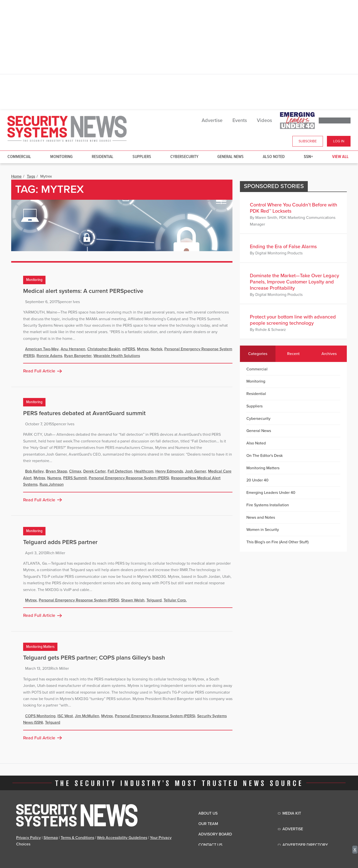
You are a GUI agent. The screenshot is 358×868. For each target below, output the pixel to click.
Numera (54, 478)
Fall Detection (120, 471)
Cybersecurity (184, 157)
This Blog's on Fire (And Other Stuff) (277, 542)
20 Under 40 (257, 480)
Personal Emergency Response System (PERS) (129, 478)
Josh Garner (196, 471)
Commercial (19, 157)
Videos (264, 120)
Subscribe (308, 141)
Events (240, 120)
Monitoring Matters (40, 647)
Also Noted (274, 157)
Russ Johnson (52, 484)
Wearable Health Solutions (117, 356)
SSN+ (308, 157)
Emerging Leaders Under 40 (271, 493)
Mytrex (143, 349)
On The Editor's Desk (265, 456)
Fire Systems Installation (268, 505)
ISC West (65, 716)
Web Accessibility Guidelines (122, 838)
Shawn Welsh (133, 600)
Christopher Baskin (104, 349)
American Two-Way (42, 349)
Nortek (157, 349)
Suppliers (142, 157)
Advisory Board (215, 834)
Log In (339, 141)
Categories (258, 354)
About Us (208, 813)
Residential (103, 157)
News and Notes (261, 517)
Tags (31, 176)
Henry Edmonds (169, 471)
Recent (293, 354)
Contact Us (210, 845)
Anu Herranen (73, 349)
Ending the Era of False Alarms (283, 247)
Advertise (212, 120)
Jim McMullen (87, 716)
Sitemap (51, 838)
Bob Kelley (34, 471)
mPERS (129, 349)
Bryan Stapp (56, 471)
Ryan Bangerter (78, 356)
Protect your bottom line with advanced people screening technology (293, 320)
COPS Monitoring (40, 716)
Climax (75, 471)
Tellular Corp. (175, 600)
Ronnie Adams (49, 356)
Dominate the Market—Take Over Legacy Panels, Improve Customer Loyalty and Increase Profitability (294, 282)
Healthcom (144, 471)
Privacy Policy (28, 838)
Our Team (208, 824)
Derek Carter (94, 471)
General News (230, 157)
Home (16, 176)
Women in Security (263, 530)
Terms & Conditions (77, 838)
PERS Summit (75, 478)
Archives (329, 354)
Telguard (154, 600)
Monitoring (61, 157)
